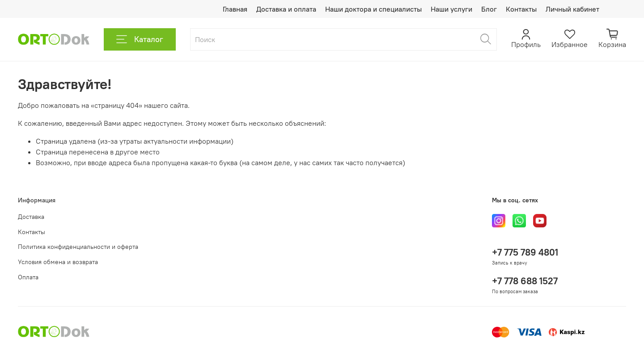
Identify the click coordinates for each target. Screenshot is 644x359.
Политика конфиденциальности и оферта (78, 247)
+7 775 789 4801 (525, 252)
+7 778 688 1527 (525, 281)
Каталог (140, 39)
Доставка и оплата (286, 9)
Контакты (521, 9)
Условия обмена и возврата (58, 262)
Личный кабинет (572, 9)
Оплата (28, 277)
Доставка (31, 217)
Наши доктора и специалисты (373, 9)
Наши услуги (451, 9)
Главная (235, 9)
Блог (489, 9)
